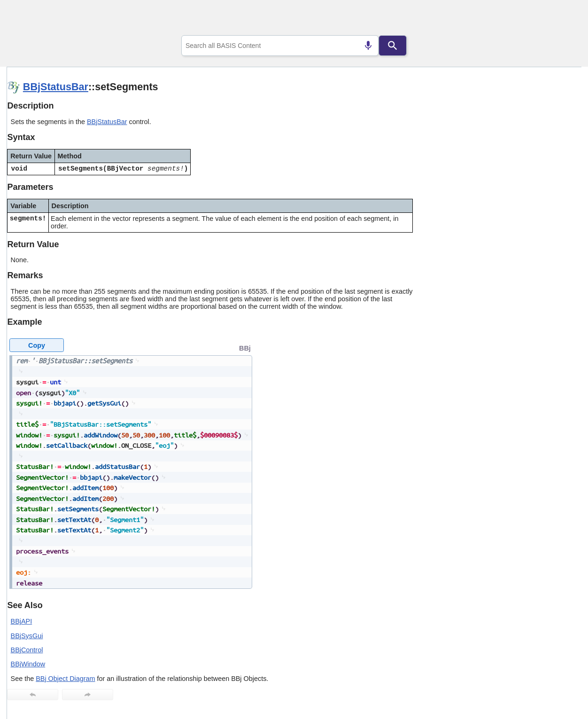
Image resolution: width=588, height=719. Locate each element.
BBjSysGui (27, 636)
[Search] (393, 46)
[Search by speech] (368, 46)
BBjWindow (28, 664)
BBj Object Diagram (65, 679)
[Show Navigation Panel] (562, 19)
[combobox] (280, 46)
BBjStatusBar (56, 87)
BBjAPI (22, 621)
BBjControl (27, 650)
